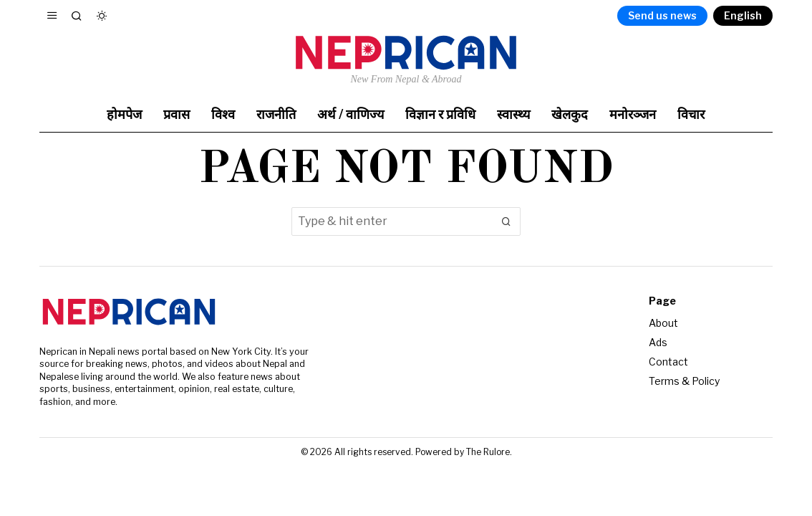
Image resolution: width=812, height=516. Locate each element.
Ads (658, 342)
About (663, 323)
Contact (668, 362)
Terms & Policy (684, 381)
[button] (506, 221)
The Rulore (488, 452)
